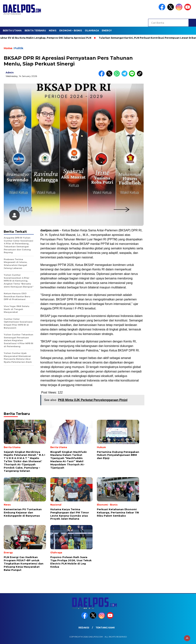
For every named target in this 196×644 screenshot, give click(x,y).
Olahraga (92, 30)
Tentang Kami (105, 628)
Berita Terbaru (35, 30)
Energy (107, 30)
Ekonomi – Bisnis (71, 30)
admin (10, 73)
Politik (19, 48)
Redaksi (84, 628)
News (53, 30)
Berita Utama (12, 30)
